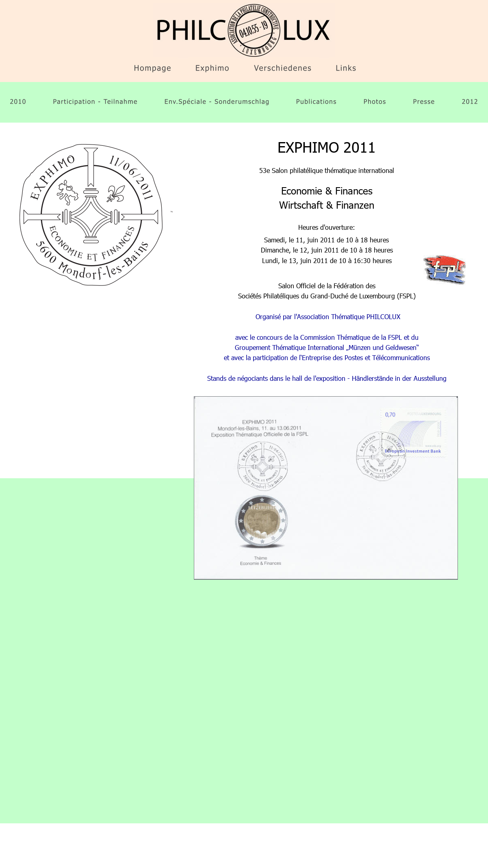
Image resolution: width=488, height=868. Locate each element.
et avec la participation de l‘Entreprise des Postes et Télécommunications (327, 357)
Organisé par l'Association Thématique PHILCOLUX (328, 316)
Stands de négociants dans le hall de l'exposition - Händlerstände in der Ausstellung (327, 378)
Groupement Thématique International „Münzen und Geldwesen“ (327, 347)
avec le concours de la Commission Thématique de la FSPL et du (328, 337)
